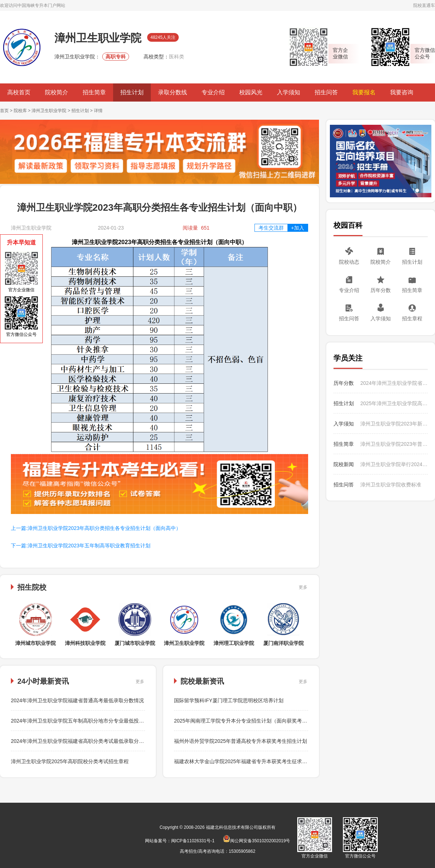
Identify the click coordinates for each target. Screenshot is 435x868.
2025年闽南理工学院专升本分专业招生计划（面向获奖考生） (243, 721)
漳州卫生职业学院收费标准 (391, 485)
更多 (303, 587)
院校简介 (57, 92)
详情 (98, 111)
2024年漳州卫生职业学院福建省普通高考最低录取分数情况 (77, 700)
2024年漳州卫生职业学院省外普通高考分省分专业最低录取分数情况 (394, 383)
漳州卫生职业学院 (49, 111)
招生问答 (326, 92)
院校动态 (349, 262)
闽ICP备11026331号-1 (193, 841)
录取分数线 (173, 92)
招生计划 (132, 92)
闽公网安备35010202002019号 (256, 841)
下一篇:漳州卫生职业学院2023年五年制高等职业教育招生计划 (81, 546)
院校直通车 (424, 5)
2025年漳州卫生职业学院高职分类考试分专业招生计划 (394, 403)
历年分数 (381, 290)
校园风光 (251, 92)
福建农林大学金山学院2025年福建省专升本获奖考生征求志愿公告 (248, 761)
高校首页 (19, 92)
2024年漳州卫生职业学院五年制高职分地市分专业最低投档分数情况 (88, 721)
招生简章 (94, 92)
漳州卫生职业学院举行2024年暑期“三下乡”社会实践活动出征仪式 (394, 464)
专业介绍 (213, 92)
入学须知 (289, 92)
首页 (4, 111)
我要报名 (364, 92)
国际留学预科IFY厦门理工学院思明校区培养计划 (229, 700)
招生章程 (412, 318)
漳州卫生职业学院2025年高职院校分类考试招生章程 (70, 761)
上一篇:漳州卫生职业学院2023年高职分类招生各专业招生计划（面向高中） (96, 528)
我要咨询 (402, 92)
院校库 (20, 111)
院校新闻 (344, 464)
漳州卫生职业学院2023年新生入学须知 (394, 424)
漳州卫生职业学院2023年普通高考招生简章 (394, 444)
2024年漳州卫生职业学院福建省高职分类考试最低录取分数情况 (82, 741)
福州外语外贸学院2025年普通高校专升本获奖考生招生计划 (241, 741)
